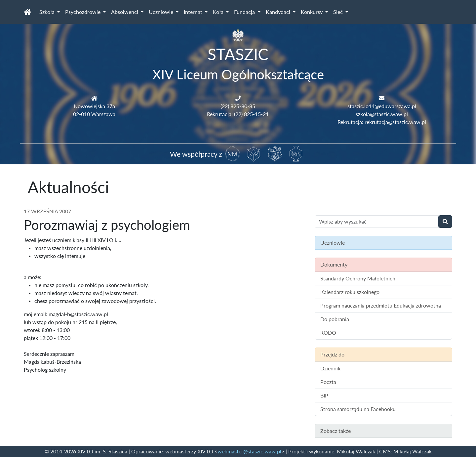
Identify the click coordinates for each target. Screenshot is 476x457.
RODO (328, 332)
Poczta (328, 382)
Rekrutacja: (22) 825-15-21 (238, 114)
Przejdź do (332, 354)
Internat (194, 12)
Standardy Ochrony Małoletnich (358, 278)
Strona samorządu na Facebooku (358, 409)
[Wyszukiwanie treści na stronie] (377, 222)
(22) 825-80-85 (238, 106)
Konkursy (312, 12)
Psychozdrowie (83, 12)
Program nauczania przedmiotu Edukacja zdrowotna (381, 305)
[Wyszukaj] (445, 222)
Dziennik (330, 368)
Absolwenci (125, 12)
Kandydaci (279, 12)
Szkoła (48, 12)
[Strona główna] (28, 12)
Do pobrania (335, 319)
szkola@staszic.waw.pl (382, 114)
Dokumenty (334, 264)
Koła (219, 12)
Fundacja (245, 12)
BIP (324, 395)
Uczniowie (162, 12)
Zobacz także (336, 431)
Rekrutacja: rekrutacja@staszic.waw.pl (382, 122)
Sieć (339, 12)
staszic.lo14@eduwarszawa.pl (382, 106)
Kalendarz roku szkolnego (350, 292)
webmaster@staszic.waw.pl (249, 451)
